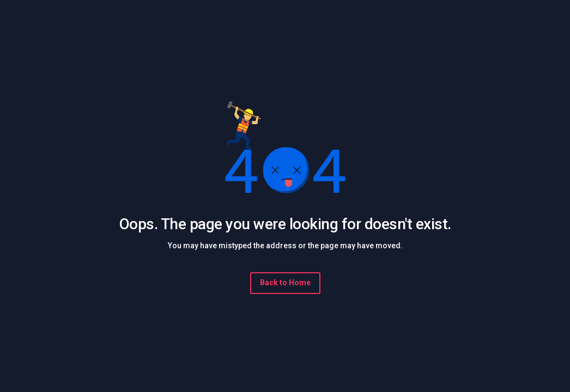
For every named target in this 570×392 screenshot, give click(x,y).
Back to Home (285, 283)
